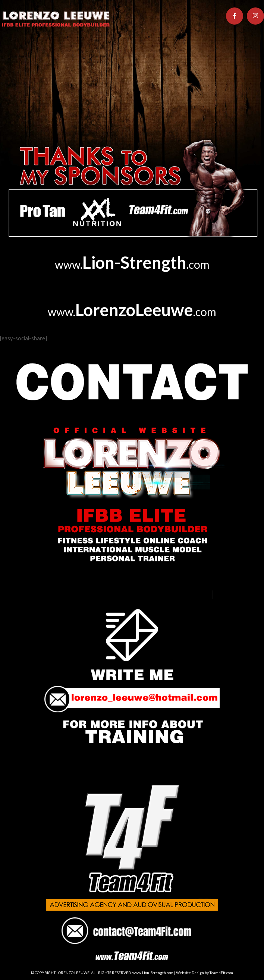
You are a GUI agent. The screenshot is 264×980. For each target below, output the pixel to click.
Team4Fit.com (221, 973)
